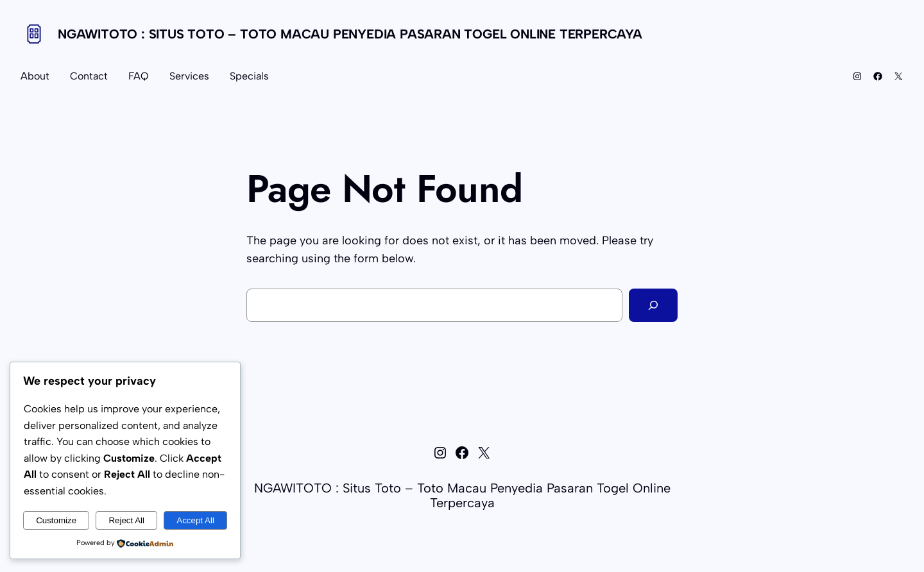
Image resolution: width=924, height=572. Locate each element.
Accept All (195, 520)
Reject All (126, 520)
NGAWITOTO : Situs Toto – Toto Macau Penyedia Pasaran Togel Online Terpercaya (350, 34)
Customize (56, 520)
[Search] (653, 305)
